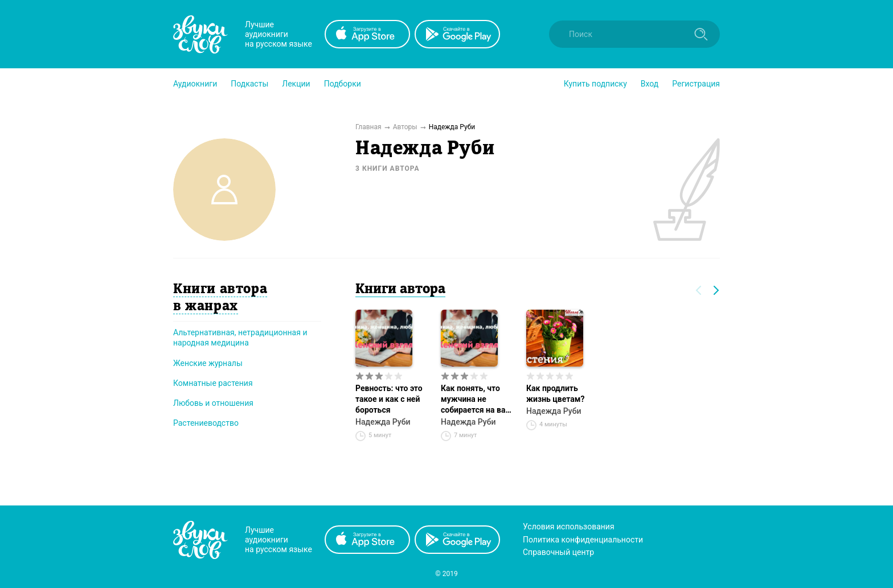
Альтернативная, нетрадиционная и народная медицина (240, 338)
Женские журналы (208, 363)
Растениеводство (206, 423)
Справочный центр (558, 552)
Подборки (343, 84)
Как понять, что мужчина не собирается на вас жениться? (475, 400)
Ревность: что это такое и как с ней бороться (389, 399)
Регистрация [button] (696, 84)
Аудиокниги (195, 84)
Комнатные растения (213, 383)
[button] (195, 84)
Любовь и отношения (213, 403)
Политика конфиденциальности (583, 540)
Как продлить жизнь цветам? (555, 394)
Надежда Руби (383, 422)
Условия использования (569, 527)
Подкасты (249, 84)
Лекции (296, 84)
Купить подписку (595, 84)
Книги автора (400, 290)
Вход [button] (650, 84)
